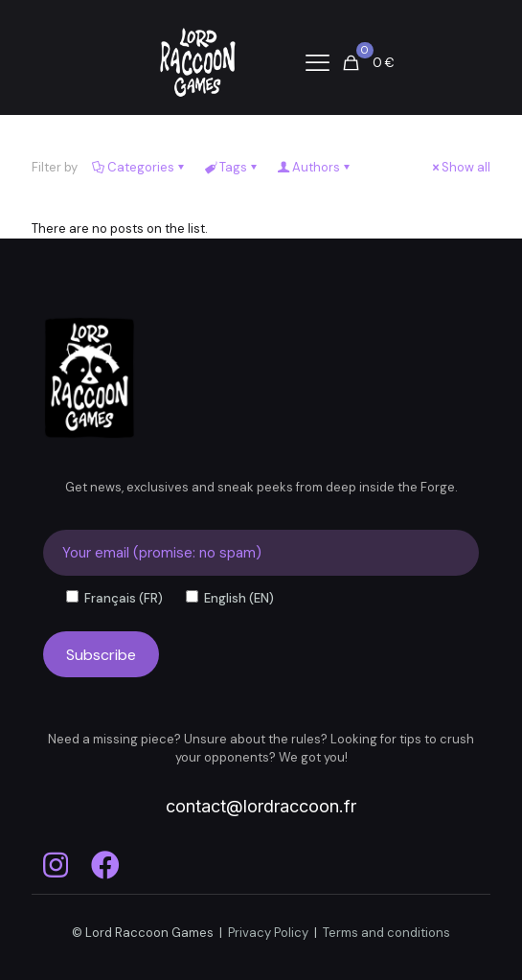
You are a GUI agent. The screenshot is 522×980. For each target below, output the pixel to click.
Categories (139, 167)
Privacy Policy (268, 933)
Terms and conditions (386, 933)
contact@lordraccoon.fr (261, 806)
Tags (232, 167)
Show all (460, 167)
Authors (315, 167)
